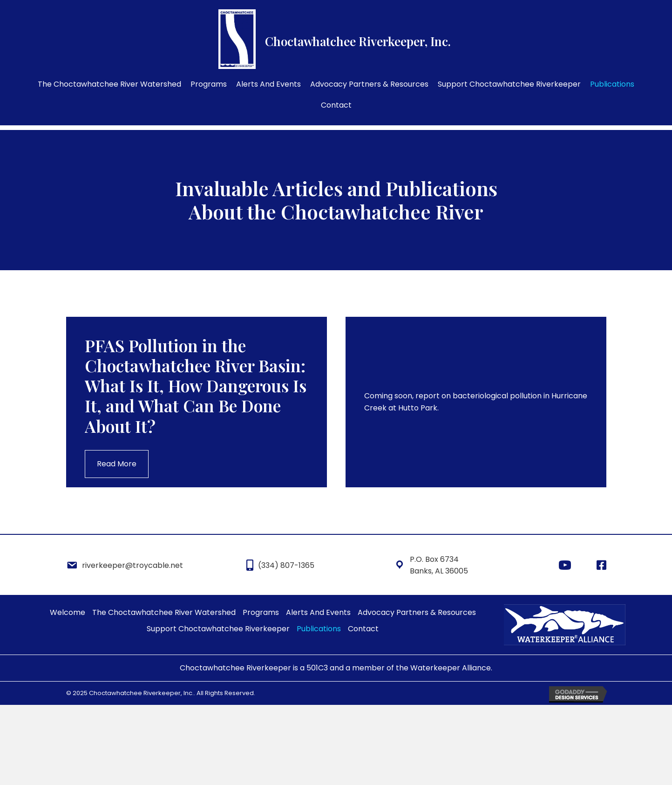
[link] (109, 84)
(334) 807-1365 (286, 565)
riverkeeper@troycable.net (132, 565)
